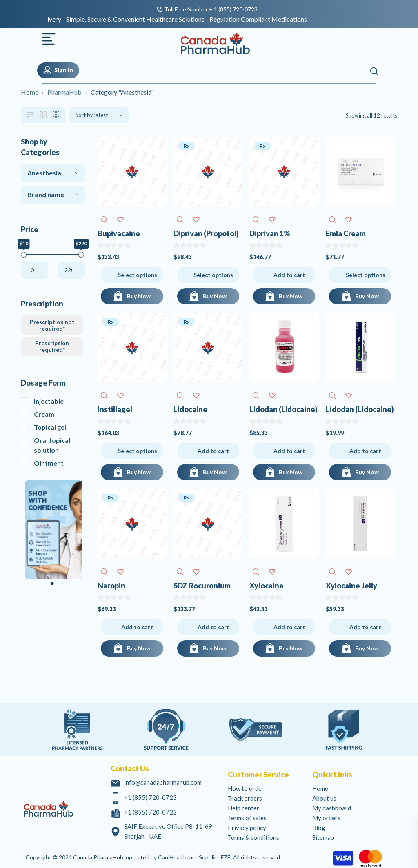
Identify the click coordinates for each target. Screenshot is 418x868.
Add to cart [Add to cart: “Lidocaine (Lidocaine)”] (213, 451)
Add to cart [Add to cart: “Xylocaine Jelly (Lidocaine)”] (365, 627)
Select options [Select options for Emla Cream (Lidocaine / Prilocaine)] (366, 275)
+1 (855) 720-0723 (150, 797)
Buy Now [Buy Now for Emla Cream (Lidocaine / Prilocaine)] (367, 296)
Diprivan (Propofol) (206, 233)
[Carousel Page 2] (62, 584)
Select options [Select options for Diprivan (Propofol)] (213, 275)
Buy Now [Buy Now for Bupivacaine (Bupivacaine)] (139, 296)
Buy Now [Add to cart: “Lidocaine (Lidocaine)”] (215, 472)
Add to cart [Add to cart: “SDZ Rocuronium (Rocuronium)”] (213, 627)
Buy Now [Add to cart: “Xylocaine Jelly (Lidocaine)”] (367, 648)
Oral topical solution (52, 445)
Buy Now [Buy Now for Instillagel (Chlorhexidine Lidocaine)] (139, 472)
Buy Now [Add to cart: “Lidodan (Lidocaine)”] (291, 472)
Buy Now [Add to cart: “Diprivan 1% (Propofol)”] (291, 296)
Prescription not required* (52, 325)
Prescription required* (52, 346)
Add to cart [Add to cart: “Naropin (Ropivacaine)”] (137, 627)
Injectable (49, 401)
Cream (44, 414)
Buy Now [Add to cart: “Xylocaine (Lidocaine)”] (291, 648)
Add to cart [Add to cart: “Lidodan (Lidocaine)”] (289, 451)
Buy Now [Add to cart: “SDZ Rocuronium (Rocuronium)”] (215, 648)
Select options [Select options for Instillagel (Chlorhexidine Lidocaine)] (137, 451)
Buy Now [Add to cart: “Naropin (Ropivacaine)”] (139, 648)
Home (30, 92)
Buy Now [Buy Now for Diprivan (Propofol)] (215, 296)
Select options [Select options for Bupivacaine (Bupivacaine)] (137, 275)
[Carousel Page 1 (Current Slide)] (52, 584)
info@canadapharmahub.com (163, 782)
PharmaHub (64, 92)
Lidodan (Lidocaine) (283, 409)
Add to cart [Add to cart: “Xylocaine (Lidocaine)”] (289, 627)
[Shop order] (99, 115)
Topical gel (50, 427)
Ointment (49, 463)
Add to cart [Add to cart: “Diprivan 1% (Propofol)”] (289, 275)
